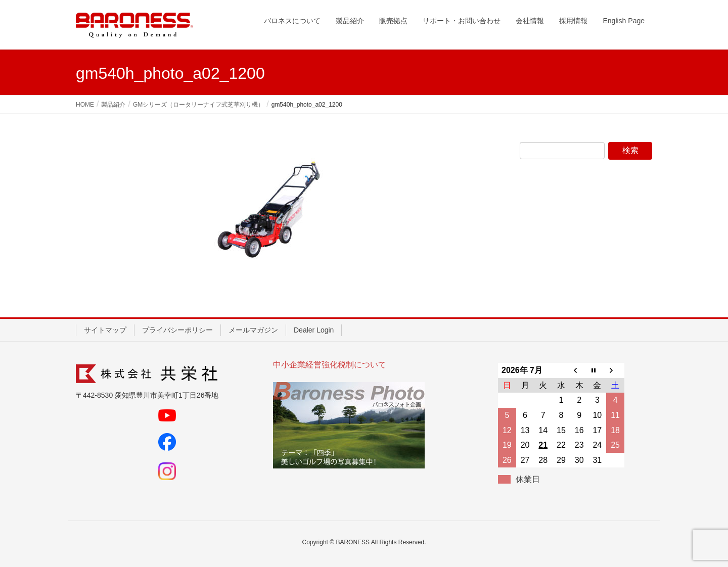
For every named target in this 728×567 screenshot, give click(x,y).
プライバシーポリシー (177, 330)
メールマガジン (253, 330)
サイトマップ (105, 330)
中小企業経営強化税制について (330, 365)
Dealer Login (314, 330)
